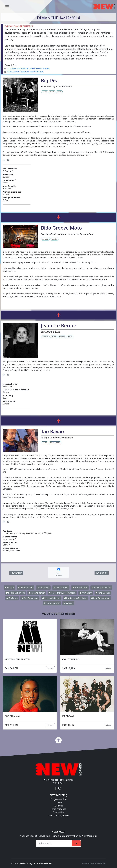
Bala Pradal (43, 588)
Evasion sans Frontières (76, 598)
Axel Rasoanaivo (30, 598)
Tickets (50, 668)
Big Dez (9, 588)
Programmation (58, 799)
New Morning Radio (59, 815)
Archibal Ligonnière (101, 588)
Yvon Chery (86, 593)
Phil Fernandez (26, 588)
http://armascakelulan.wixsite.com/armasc (28, 68)
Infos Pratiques (58, 809)
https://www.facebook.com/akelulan (25, 72)
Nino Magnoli (103, 593)
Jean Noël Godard (51, 598)
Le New (58, 802)
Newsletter (58, 812)
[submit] (76, 843)
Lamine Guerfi (61, 588)
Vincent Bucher (52, 603)
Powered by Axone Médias (94, 863)
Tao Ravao (12, 598)
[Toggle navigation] (7, 7)
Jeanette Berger (37, 593)
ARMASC (68, 603)
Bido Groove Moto (100, 598)
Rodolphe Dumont (15, 593)
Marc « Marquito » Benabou (62, 593)
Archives (58, 806)
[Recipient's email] (54, 843)
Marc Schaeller (80, 588)
